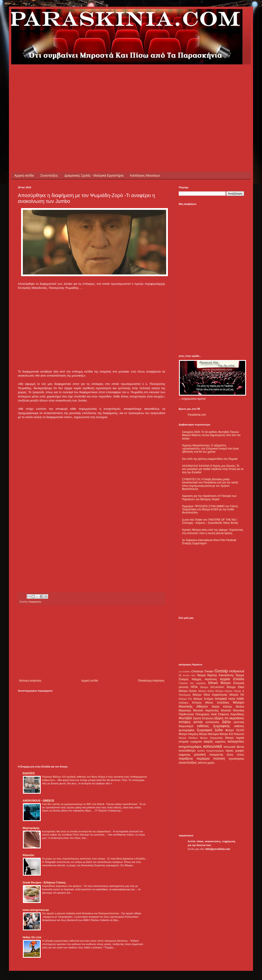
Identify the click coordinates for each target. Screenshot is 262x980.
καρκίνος (220, 742)
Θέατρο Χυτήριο (203, 699)
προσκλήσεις (236, 759)
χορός (211, 763)
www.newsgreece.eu (36, 910)
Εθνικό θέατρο (219, 683)
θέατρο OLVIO (235, 730)
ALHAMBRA (185, 672)
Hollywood (237, 671)
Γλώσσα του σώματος (192, 683)
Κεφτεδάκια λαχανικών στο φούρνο (62, 886)
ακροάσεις (237, 718)
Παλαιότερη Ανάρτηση (151, 681)
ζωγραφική (205, 730)
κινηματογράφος (190, 747)
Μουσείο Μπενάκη (232, 710)
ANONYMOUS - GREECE (38, 801)
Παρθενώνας (186, 714)
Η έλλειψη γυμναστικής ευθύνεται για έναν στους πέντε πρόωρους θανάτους (85, 941)
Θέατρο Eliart (235, 687)
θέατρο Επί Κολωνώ (232, 734)
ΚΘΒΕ (240, 699)
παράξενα (186, 759)
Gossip (221, 671)
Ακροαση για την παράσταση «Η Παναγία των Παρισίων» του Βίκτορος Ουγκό (209, 498)
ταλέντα (202, 763)
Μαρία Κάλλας (222, 707)
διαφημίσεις (35, 602)
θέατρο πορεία (235, 738)
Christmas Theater (202, 671)
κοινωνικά (213, 746)
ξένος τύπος (235, 755)
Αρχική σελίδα (24, 175)
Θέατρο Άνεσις (188, 691)
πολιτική (219, 759)
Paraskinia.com (197, 415)
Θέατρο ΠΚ (237, 695)
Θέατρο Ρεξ (185, 699)
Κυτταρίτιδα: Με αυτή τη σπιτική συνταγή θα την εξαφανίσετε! (77, 831)
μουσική (200, 754)
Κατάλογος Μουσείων (145, 175)
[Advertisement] (70, 96)
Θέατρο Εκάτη (206, 691)
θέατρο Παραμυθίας (212, 738)
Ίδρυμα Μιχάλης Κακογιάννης (215, 675)
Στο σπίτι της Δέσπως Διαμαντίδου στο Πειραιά (210, 459)
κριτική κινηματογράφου (211, 751)
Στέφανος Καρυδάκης (231, 714)
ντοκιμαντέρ (216, 755)
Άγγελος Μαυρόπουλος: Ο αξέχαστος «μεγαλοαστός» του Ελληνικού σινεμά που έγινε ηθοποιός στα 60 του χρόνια (210, 449)
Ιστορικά (221, 699)
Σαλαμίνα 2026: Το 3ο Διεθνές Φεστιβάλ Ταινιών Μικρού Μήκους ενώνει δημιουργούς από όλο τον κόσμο (211, 435)
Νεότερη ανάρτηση (30, 681)
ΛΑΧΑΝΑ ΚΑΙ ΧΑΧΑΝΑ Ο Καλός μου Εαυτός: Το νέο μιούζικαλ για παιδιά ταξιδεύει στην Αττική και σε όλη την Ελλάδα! (213, 469)
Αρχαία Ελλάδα (232, 679)
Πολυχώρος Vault (206, 714)
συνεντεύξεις (188, 763)
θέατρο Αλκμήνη (188, 734)
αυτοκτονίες (213, 722)
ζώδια (219, 730)
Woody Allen (189, 675)
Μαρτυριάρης (31, 828)
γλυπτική (239, 722)
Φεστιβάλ (185, 718)
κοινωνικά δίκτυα (234, 747)
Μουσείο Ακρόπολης (206, 710)
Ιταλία (232, 699)
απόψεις (185, 722)
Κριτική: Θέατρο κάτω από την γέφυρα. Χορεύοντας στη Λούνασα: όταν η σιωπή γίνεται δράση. (213, 531)
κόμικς (230, 751)
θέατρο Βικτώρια (209, 734)
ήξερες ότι (221, 718)
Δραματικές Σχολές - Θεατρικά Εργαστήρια (94, 175)
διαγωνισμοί (186, 726)
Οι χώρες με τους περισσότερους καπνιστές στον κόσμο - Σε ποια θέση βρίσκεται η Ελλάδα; (94, 859)
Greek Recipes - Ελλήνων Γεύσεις (44, 883)
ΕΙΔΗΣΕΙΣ (29, 773)
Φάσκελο (28, 855)
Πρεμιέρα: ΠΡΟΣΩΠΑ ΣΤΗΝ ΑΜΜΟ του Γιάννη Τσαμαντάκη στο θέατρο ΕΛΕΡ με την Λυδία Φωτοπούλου (210, 510)
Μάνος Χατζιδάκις (217, 703)
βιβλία (226, 722)
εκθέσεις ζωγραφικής (214, 726)
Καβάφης (184, 703)
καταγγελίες (236, 741)
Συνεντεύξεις (49, 175)
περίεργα (203, 759)
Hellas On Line (32, 937)
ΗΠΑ (194, 687)
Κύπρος (197, 703)
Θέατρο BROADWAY (212, 687)
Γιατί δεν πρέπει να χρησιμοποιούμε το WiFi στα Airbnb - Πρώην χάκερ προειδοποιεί (90, 804)
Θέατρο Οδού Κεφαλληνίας (210, 695)
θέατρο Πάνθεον (188, 738)
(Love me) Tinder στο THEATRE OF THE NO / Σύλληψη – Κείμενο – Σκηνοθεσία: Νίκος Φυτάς (210, 521)
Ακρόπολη (211, 679)
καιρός (208, 741)
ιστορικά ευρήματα (190, 742)
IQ (180, 675)
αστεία (198, 722)
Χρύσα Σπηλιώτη (203, 718)
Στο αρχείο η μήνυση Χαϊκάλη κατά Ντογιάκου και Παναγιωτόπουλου (81, 913)
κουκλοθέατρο (187, 751)
